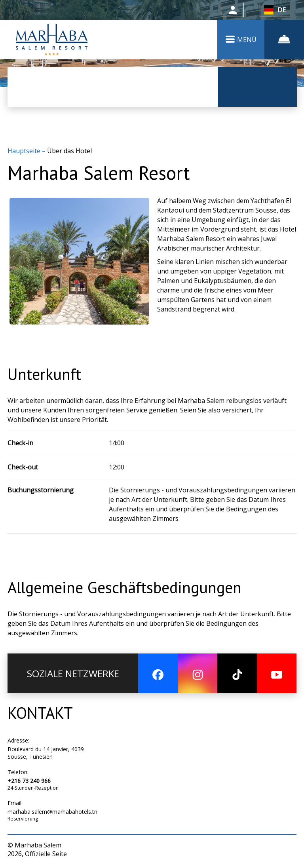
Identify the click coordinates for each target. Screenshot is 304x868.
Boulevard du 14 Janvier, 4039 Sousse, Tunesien (46, 753)
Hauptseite (25, 151)
